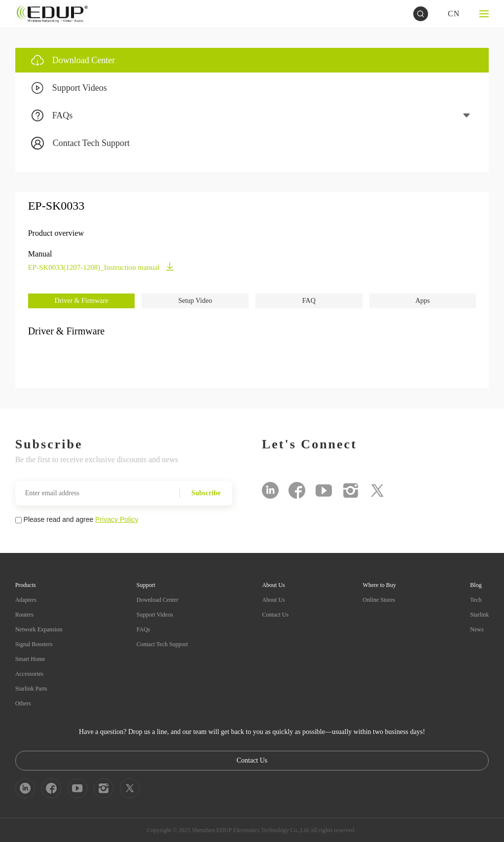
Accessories (29, 674)
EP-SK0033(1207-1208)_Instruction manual (101, 267)
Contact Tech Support (162, 644)
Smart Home (30, 659)
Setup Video (195, 301)
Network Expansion (39, 629)
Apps (423, 301)
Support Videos (155, 615)
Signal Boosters (34, 644)
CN (454, 14)
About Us (273, 600)
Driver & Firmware (82, 301)
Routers (24, 615)
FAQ (309, 301)
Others (23, 703)
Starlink (479, 615)
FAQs (144, 629)
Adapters (26, 600)
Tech (476, 600)
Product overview (56, 233)
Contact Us (275, 615)
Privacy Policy (117, 519)
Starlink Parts (31, 689)
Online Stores (379, 600)
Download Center (158, 600)
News (477, 629)
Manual (40, 254)
